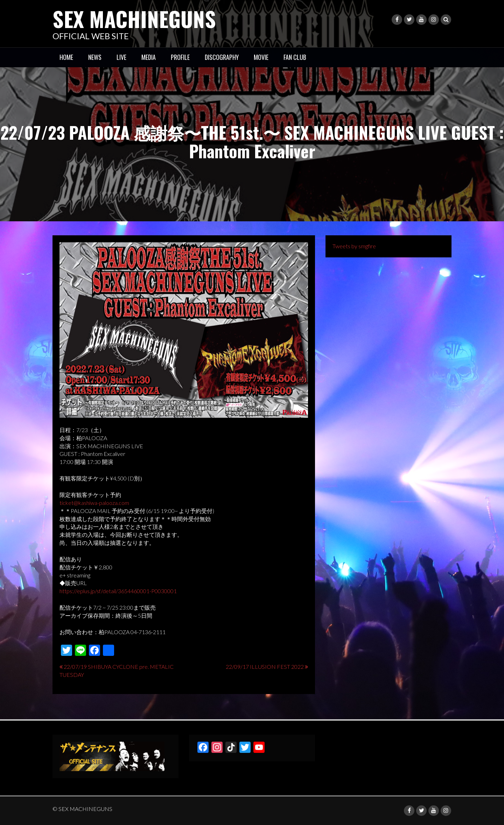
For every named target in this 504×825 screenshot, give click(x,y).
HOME (66, 57)
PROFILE (180, 57)
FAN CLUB (295, 57)
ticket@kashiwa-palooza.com (94, 503)
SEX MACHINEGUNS (134, 18)
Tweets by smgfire (354, 246)
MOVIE (261, 57)
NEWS (95, 57)
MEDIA (149, 57)
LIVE (121, 57)
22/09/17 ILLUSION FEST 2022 (265, 667)
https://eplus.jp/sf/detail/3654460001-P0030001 (118, 591)
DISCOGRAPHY (222, 57)
